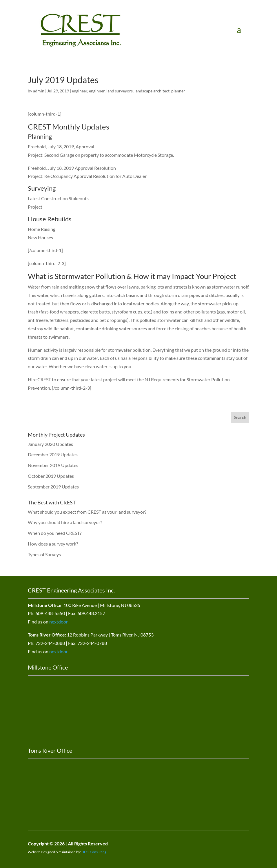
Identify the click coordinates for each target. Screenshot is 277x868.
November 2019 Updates (53, 465)
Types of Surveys (44, 554)
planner (178, 91)
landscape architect (152, 91)
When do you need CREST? (55, 533)
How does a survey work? (53, 544)
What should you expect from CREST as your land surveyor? (87, 512)
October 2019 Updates (51, 476)
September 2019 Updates (53, 487)
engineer (80, 91)
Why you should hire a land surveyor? (65, 522)
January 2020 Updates (50, 444)
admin (39, 91)
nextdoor (59, 622)
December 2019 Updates (53, 454)
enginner (97, 91)
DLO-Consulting (94, 852)
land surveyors (120, 91)
